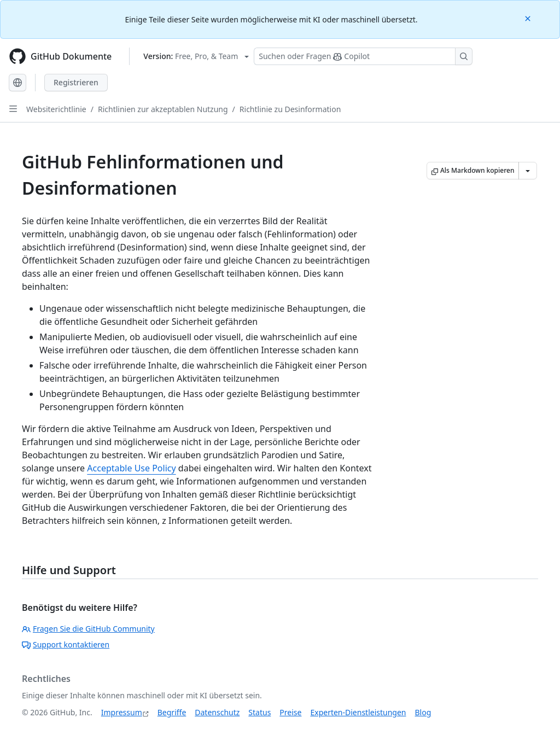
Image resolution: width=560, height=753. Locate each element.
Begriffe (172, 712)
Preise (290, 712)
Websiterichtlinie (56, 109)
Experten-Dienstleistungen (358, 712)
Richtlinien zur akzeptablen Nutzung (163, 109)
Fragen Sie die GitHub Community (88, 629)
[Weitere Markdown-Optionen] (528, 171)
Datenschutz (217, 712)
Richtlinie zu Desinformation (290, 109)
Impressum (122, 712)
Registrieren (76, 82)
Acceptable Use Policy (131, 468)
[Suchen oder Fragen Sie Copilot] (363, 56)
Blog (423, 712)
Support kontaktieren (66, 644)
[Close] (529, 18)
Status (259, 712)
